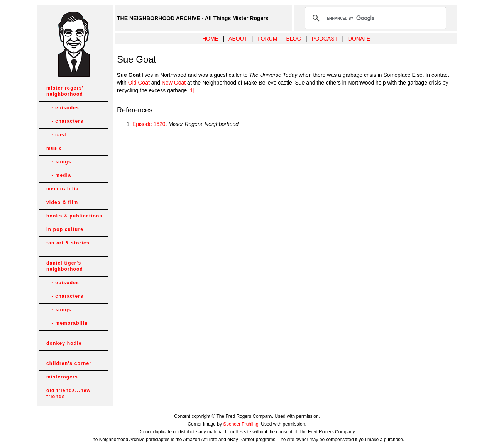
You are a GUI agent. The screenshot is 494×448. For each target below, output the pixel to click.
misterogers (62, 377)
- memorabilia (67, 323)
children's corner (69, 363)
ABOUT (238, 39)
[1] (191, 90)
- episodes (63, 108)
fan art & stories (68, 243)
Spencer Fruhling (241, 424)
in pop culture (65, 229)
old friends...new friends (69, 394)
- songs (59, 162)
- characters (65, 121)
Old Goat (139, 83)
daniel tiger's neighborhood (65, 266)
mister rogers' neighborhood (65, 91)
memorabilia (63, 189)
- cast (56, 135)
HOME (210, 39)
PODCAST (324, 39)
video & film (62, 202)
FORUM (267, 39)
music (54, 148)
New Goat (174, 83)
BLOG (294, 39)
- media (59, 175)
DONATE (359, 39)
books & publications (74, 216)
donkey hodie (64, 343)
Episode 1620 (149, 124)
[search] (374, 18)
